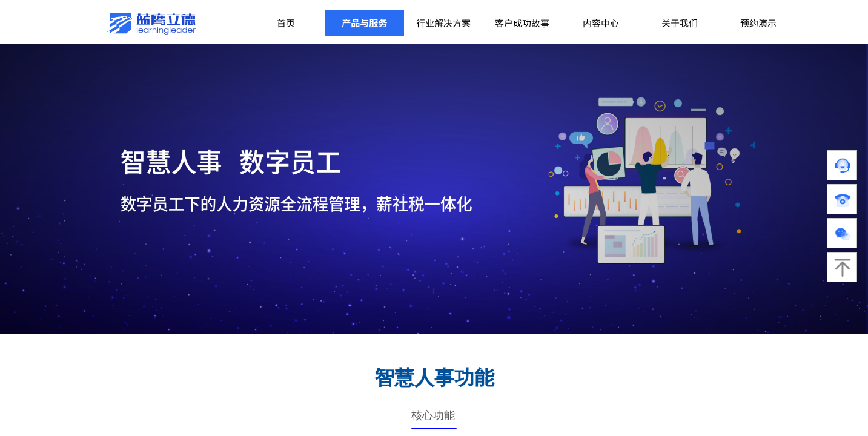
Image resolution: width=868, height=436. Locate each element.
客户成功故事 (522, 23)
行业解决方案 (443, 23)
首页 (286, 23)
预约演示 (758, 23)
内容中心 (601, 23)
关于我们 (680, 23)
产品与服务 (364, 23)
